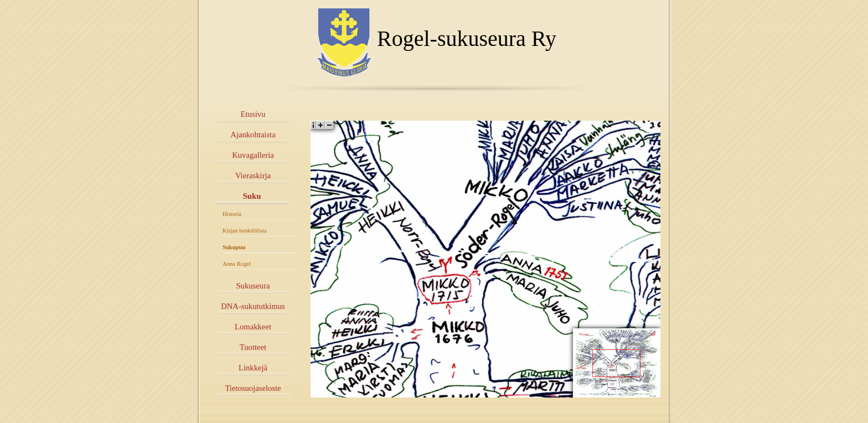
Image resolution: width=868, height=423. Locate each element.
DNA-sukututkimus (253, 306)
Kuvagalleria (253, 155)
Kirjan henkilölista (245, 231)
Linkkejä (253, 368)
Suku (252, 196)
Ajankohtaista (253, 135)
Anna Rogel (237, 264)
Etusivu (253, 114)
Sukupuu (234, 247)
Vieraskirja (253, 176)
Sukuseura (253, 286)
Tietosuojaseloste (253, 388)
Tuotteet (253, 347)
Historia (232, 214)
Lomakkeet (253, 327)
